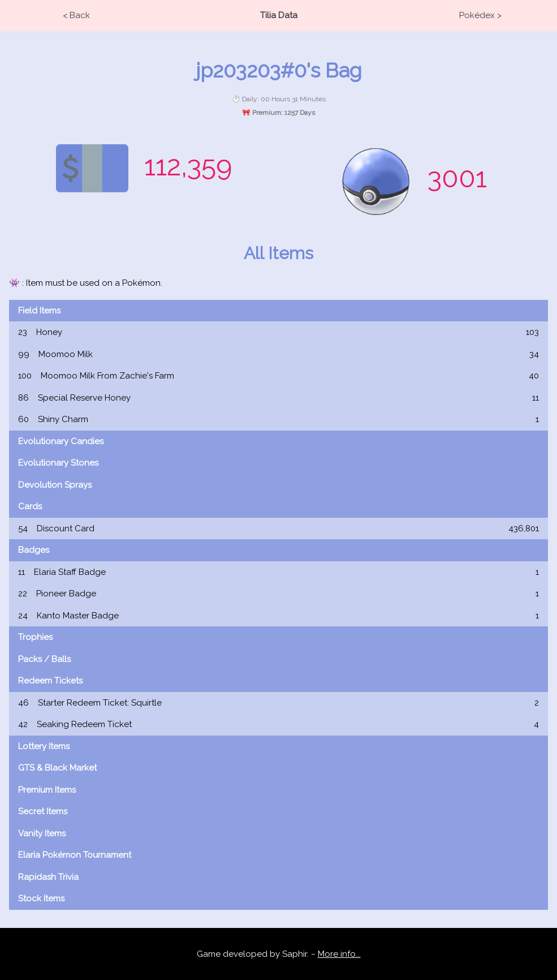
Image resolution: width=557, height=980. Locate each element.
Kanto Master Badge (278, 616)
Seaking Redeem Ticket (278, 725)
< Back (76, 15)
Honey (278, 332)
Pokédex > (480, 15)
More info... (339, 954)
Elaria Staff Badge (278, 572)
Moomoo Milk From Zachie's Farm (278, 376)
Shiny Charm (278, 420)
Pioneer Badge (278, 594)
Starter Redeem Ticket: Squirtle (278, 703)
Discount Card (278, 529)
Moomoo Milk (278, 354)
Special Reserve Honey (278, 398)
